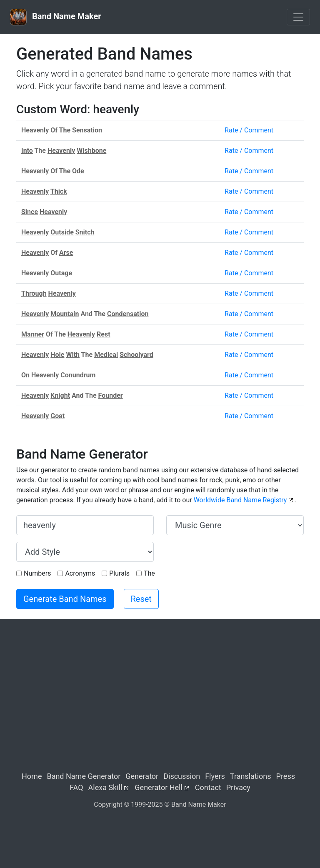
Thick (59, 191)
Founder (111, 395)
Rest (104, 334)
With (73, 355)
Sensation (87, 130)
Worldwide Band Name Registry (240, 500)
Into (27, 151)
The (149, 573)
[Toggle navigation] (298, 17)
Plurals (119, 573)
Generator (142, 776)
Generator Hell (159, 787)
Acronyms (80, 573)
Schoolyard (136, 355)
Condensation (128, 314)
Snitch (85, 232)
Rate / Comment (249, 130)
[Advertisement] (160, 702)
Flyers (215, 776)
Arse (66, 253)
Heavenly (35, 130)
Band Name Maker (56, 17)
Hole (57, 355)
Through (34, 293)
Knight (60, 395)
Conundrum (78, 375)
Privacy (238, 787)
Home (32, 776)
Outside (62, 232)
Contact (208, 787)
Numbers (37, 573)
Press (286, 776)
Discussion (182, 776)
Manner (33, 334)
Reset (141, 599)
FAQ (76, 787)
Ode (78, 171)
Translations (251, 776)
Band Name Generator (84, 776)
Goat (57, 416)
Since (30, 212)
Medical (106, 355)
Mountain (65, 314)
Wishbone (91, 151)
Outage (61, 273)
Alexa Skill (105, 787)
